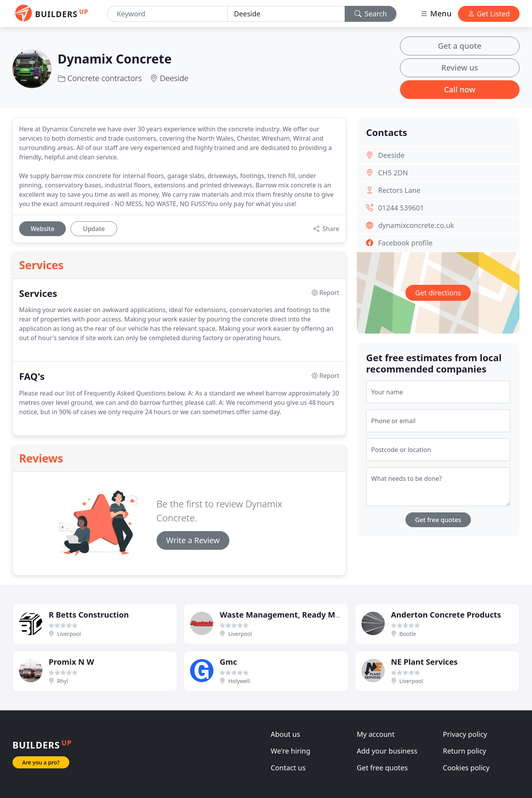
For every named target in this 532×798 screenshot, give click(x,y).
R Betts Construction (89, 615)
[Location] (286, 14)
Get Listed (489, 14)
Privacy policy (465, 734)
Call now (460, 89)
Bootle (408, 634)
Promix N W (71, 662)
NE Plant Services (425, 662)
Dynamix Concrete (115, 59)
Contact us (288, 768)
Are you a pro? (41, 762)
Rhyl (63, 681)
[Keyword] (167, 14)
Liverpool (69, 634)
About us (285, 734)
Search (371, 14)
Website (42, 229)
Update (94, 229)
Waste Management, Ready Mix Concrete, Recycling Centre (334, 615)
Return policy (464, 751)
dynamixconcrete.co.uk (416, 225)
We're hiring (291, 751)
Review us (460, 68)
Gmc (228, 662)
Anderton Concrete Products (446, 615)
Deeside (174, 78)
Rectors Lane (399, 190)
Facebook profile (405, 243)
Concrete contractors (105, 78)
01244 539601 (401, 208)
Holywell (239, 681)
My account (376, 734)
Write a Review (193, 540)
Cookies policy (466, 768)
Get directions (438, 293)
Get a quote (460, 46)
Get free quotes (438, 520)
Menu (436, 13)
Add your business (387, 751)
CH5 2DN (393, 173)
